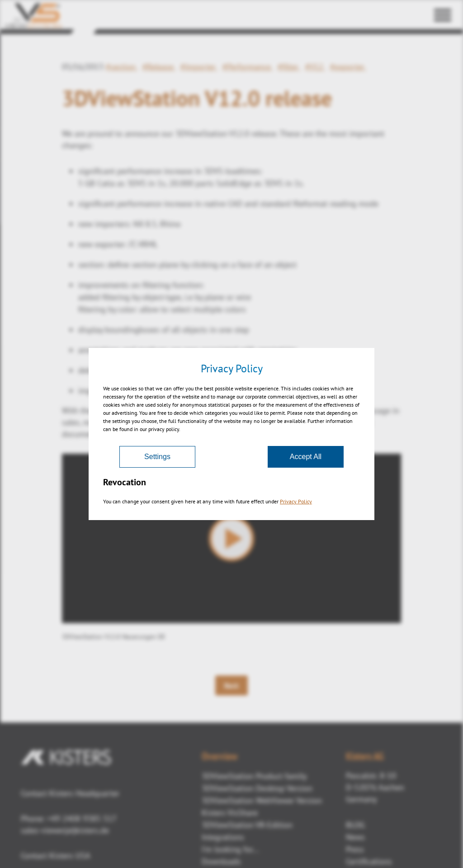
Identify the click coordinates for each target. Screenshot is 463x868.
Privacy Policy (296, 501)
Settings (157, 457)
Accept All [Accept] (306, 457)
